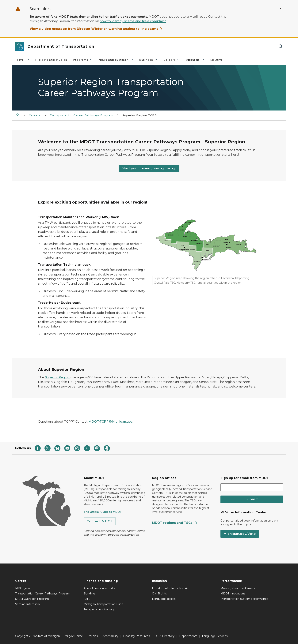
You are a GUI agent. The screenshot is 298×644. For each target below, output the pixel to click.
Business (148, 60)
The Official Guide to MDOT (103, 512)
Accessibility (110, 636)
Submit (252, 499)
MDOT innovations (233, 593)
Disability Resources (136, 636)
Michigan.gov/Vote (240, 534)
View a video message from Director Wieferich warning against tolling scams (96, 29)
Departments (188, 636)
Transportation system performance (244, 599)
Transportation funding (99, 609)
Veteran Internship (27, 604)
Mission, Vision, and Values (238, 588)
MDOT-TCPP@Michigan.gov (110, 422)
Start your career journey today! (149, 168)
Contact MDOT (100, 521)
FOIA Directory (164, 636)
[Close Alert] (281, 8)
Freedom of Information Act (171, 588)
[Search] (281, 46)
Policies (93, 636)
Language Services (215, 636)
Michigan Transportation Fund (103, 604)
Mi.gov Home (74, 636)
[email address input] (252, 487)
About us (195, 60)
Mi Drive (217, 60)
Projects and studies (51, 60)
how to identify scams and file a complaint (133, 21)
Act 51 (88, 599)
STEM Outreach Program (32, 599)
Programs (83, 60)
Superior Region (57, 377)
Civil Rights (159, 593)
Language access (164, 599)
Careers (172, 60)
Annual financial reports (99, 588)
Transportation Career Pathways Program (82, 115)
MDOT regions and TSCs (175, 523)
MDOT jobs (23, 588)
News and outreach (116, 60)
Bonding (89, 593)
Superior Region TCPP (139, 115)
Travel (22, 60)
